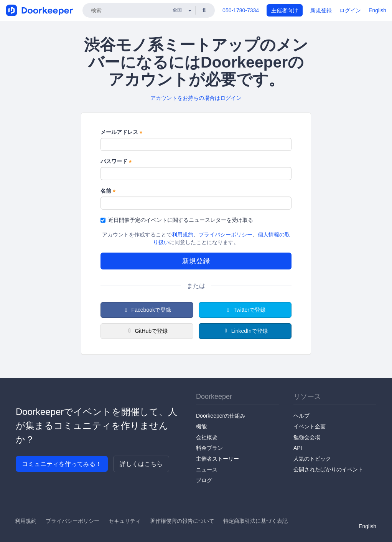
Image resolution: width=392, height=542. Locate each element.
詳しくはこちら (141, 464)
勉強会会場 (307, 437)
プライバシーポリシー (226, 235)
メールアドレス (121, 132)
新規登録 (321, 10)
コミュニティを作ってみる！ (62, 464)
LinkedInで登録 (245, 331)
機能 (201, 426)
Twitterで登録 (245, 310)
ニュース (207, 469)
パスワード (116, 162)
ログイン (350, 10)
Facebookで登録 (147, 310)
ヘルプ (301, 416)
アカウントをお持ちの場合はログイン (196, 98)
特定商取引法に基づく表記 (255, 521)
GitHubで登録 (147, 331)
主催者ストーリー (217, 459)
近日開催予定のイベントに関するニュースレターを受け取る (177, 220)
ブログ (204, 480)
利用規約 (183, 235)
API (298, 448)
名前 (108, 191)
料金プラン (209, 448)
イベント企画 (310, 426)
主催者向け (285, 10)
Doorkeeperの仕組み (221, 416)
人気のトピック (312, 459)
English (377, 10)
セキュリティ (125, 521)
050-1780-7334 (241, 10)
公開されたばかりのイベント (328, 469)
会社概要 (207, 437)
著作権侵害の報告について (182, 521)
